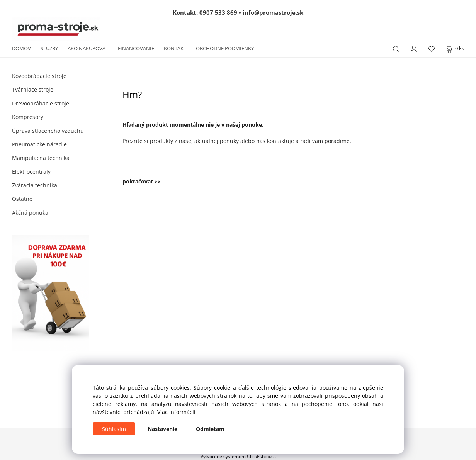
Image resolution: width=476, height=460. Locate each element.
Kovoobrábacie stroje (39, 76)
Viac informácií (176, 412)
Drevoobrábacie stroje (41, 103)
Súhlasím (114, 429)
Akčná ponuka (30, 213)
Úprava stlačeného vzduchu (48, 131)
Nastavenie (162, 429)
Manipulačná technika (41, 158)
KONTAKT (175, 48)
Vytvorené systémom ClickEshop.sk (238, 456)
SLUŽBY (49, 48)
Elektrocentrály (31, 172)
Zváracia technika (35, 185)
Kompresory (28, 117)
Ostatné (22, 199)
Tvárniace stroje (33, 89)
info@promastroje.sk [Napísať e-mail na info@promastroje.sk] (273, 12)
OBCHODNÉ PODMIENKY (225, 48)
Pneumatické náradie (39, 144)
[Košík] (455, 48)
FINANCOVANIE (136, 48)
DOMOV (21, 48)
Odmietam (210, 429)
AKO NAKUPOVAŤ (88, 48)
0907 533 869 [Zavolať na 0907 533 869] (218, 12)
